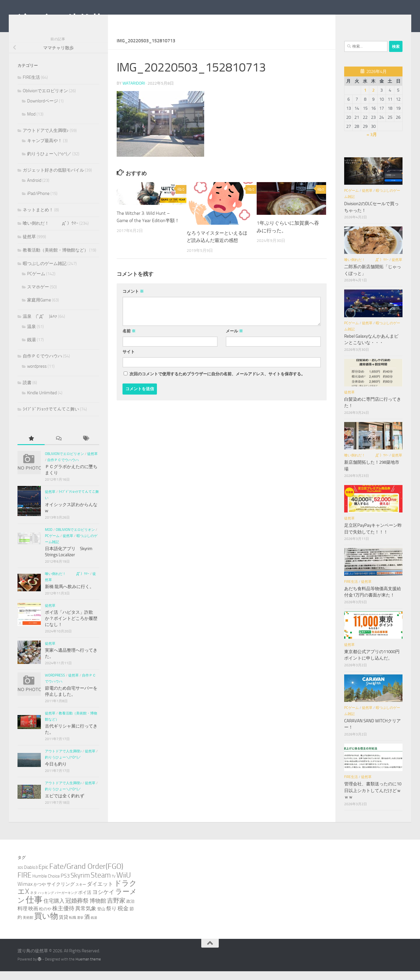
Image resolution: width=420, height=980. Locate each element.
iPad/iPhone (38, 202)
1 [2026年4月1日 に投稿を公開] (365, 99)
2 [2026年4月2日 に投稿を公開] (373, 99)
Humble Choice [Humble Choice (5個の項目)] (46, 885)
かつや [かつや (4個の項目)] (40, 893)
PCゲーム (36, 283)
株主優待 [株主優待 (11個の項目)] (63, 917)
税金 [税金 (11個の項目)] (123, 917)
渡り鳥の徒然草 (60, 20)
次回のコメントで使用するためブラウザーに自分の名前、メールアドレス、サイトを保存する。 (217, 382)
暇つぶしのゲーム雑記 (45, 272)
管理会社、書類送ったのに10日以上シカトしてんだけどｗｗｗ (373, 799)
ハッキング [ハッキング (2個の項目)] (46, 902)
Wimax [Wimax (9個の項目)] (25, 893)
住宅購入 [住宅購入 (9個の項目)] (54, 910)
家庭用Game (39, 309)
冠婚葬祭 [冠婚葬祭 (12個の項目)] (77, 910)
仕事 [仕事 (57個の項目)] (34, 909)
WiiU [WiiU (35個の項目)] (124, 884)
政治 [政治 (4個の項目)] (130, 910)
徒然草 (29, 245)
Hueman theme (88, 968)
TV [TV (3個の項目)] (114, 885)
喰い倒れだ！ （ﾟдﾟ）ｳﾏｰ (51, 232)
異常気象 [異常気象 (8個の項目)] (86, 917)
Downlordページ (43, 110)
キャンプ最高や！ (45, 149)
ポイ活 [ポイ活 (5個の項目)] (85, 901)
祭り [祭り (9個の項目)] (111, 917)
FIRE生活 (31, 86)
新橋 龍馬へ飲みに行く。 (69, 595)
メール (234, 340)
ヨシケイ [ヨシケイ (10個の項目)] (103, 901)
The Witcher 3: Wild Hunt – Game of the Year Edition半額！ (145, 229)
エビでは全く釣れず (65, 805)
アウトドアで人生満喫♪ (46, 139)
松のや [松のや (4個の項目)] (45, 918)
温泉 (32, 335)
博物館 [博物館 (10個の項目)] (98, 910)
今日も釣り (56, 773)
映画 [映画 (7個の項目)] (33, 917)
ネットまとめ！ (38, 219)
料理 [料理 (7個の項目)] (22, 917)
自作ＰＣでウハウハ (42, 365)
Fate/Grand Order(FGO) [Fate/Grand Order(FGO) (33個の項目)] (86, 875)
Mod (31, 123)
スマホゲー (38, 296)
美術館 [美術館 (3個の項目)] (28, 926)
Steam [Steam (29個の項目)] (101, 884)
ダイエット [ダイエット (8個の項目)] (100, 893)
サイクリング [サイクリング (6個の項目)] (61, 893)
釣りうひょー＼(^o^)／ (49, 163)
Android (34, 189)
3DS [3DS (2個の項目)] (20, 877)
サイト (129, 360)
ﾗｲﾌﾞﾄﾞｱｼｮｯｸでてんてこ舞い (51, 418)
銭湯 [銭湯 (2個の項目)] (94, 926)
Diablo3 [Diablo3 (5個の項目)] (31, 876)
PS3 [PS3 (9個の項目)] (65, 885)
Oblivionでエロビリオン (45, 100)
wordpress (37, 375)
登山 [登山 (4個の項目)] (101, 918)
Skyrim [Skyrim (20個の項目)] (80, 884)
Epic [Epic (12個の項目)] (43, 876)
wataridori (134, 92)
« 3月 (372, 143)
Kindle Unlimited (42, 402)
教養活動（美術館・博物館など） (56, 259)
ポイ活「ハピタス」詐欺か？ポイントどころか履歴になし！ (71, 627)
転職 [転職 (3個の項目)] (73, 926)
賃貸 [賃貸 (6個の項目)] (64, 926)
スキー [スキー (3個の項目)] (81, 893)
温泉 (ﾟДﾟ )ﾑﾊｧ (40, 325)
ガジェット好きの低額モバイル (53, 179)
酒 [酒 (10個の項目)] (87, 926)
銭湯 (32, 348)
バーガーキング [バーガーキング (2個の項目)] (66, 902)
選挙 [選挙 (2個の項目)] (80, 926)
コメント (133, 300)
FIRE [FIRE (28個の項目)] (24, 884)
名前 (129, 340)
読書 (27, 391)
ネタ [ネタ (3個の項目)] (34, 901)
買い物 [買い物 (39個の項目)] (46, 925)
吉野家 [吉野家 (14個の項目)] (116, 909)
